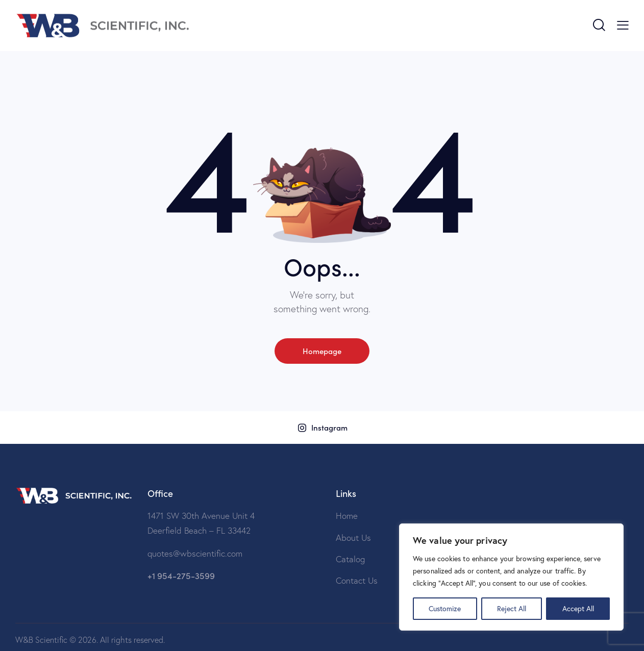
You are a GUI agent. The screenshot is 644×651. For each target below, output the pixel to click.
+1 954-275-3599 (181, 575)
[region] (511, 577)
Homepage (322, 351)
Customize (445, 608)
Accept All (578, 608)
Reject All (512, 608)
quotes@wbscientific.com (195, 553)
